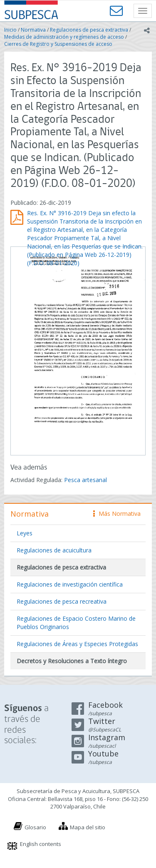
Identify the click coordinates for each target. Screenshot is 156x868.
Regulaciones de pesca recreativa (62, 601)
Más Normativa (117, 514)
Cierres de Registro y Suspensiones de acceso (58, 44)
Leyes (25, 533)
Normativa (33, 30)
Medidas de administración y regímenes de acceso (64, 37)
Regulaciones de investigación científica (70, 584)
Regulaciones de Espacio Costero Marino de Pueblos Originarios (76, 623)
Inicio (10, 30)
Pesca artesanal (85, 480)
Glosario (35, 827)
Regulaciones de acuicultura (54, 550)
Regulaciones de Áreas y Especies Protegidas (77, 644)
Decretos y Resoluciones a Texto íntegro (72, 661)
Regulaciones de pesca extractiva (89, 30)
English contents (41, 844)
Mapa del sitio (88, 827)
